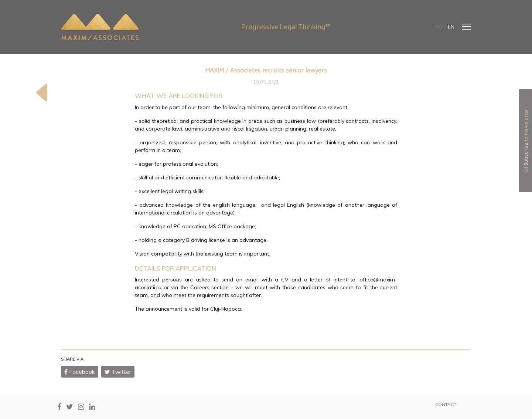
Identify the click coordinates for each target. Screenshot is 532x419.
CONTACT (446, 404)
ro (439, 27)
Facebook (80, 372)
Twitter (118, 372)
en (451, 27)
